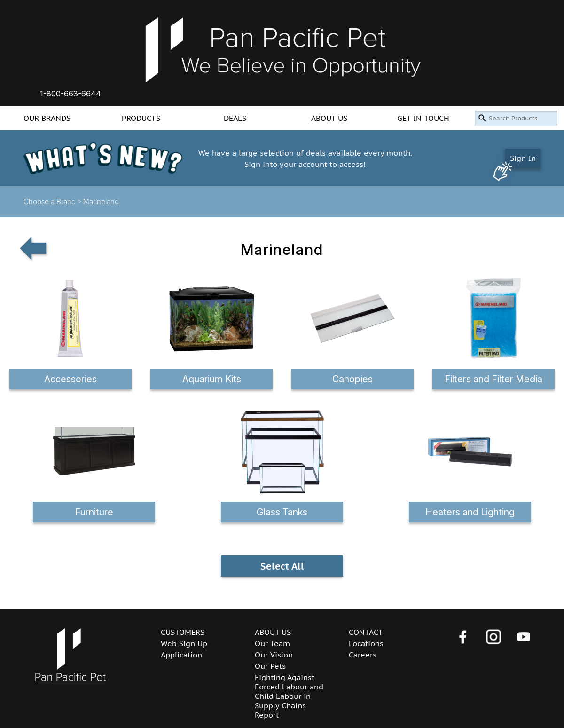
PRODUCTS (141, 118)
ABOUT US (329, 118)
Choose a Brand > (53, 202)
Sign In (523, 158)
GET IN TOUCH (423, 118)
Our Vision (274, 655)
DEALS (235, 118)
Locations (366, 643)
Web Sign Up (184, 643)
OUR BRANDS (47, 118)
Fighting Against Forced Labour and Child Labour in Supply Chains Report (289, 696)
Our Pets (270, 666)
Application (181, 655)
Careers (363, 655)
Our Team (272, 643)
